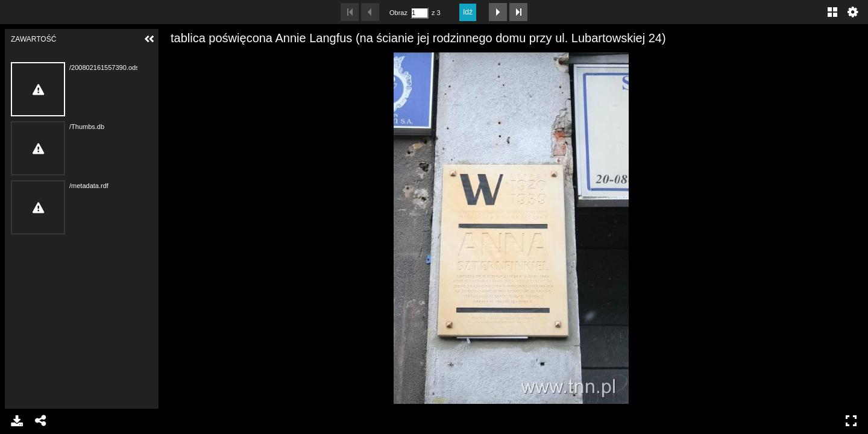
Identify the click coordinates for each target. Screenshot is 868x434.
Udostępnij (41, 421)
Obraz (398, 13)
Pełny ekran (851, 421)
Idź (468, 12)
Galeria (832, 12)
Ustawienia (853, 12)
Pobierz (17, 421)
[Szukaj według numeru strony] (420, 13)
